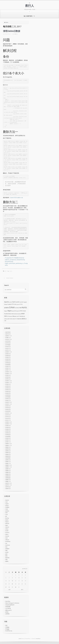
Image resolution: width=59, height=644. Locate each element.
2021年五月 (8, 332)
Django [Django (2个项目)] (6, 304)
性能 (6, 550)
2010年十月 (8, 426)
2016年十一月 (8, 352)
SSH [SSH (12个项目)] (6, 316)
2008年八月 (8, 471)
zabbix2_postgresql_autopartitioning (15, 260)
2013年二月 (8, 401)
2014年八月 (8, 386)
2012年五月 (8, 411)
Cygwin (7, 504)
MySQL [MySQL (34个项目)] (25, 308)
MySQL (7, 520)
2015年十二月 (8, 372)
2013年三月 (8, 399)
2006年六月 (8, 489)
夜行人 (29, 6)
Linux (7, 515)
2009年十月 (8, 447)
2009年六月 (8, 454)
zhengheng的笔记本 (10, 605)
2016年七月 (8, 359)
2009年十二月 (8, 444)
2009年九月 (8, 449)
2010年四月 (8, 436)
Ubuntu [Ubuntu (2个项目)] (11, 316)
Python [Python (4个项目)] (10, 314)
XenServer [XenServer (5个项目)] (22, 316)
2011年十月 (8, 415)
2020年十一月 (8, 336)
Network (7, 524)
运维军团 (7, 614)
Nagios (7, 522)
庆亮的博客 (8, 607)
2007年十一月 (8, 485)
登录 (6, 625)
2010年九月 (8, 428)
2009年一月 (8, 463)
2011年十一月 (8, 413)
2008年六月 (8, 474)
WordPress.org (9, 631)
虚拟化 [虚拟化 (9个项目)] (23, 319)
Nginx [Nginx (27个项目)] (10, 311)
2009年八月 (8, 451)
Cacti (6, 502)
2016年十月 (8, 354)
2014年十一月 (8, 383)
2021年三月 (8, 334)
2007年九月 (8, 487)
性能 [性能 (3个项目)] (18, 319)
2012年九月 (8, 408)
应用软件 (7, 549)
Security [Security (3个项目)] (19, 314)
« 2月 (9, 590)
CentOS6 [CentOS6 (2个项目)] (21, 302)
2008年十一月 (8, 467)
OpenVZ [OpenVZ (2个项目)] (18, 311)
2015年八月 (8, 379)
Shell (6, 538)
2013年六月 (8, 393)
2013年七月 (8, 392)
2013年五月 (8, 395)
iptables (7, 511)
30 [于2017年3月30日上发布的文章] (16, 587)
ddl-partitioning (9, 262)
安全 (6, 547)
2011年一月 (8, 420)
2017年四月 (8, 345)
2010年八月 (8, 429)
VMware (7, 540)
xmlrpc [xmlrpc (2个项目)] (6, 319)
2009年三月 (8, 460)
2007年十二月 (8, 483)
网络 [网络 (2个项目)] (20, 319)
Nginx (7, 525)
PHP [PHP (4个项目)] (21, 311)
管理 (6, 559)
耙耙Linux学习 (9, 610)
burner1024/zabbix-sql (17, 198)
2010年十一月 (8, 424)
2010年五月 (8, 435)
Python (7, 534)
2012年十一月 (8, 404)
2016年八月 (8, 357)
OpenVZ (7, 527)
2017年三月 (8, 347)
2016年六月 (8, 361)
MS (6, 516)
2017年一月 (8, 350)
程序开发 (7, 558)
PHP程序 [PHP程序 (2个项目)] (24, 311)
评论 (7, 629)
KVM (6, 513)
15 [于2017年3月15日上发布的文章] (12, 581)
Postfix (7, 531)
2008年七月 (8, 472)
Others (7, 529)
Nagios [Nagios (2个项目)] (6, 311)
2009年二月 (8, 462)
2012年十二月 (8, 402)
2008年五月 (8, 476)
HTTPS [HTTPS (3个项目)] (21, 304)
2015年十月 (8, 375)
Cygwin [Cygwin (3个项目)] (25, 302)
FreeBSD (7, 507)
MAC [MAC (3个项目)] (18, 308)
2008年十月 (8, 469)
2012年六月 (8, 410)
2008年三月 (8, 480)
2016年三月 (8, 366)
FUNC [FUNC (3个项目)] (15, 304)
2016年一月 (8, 370)
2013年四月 (8, 397)
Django (7, 506)
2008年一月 (8, 481)
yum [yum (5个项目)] (8, 319)
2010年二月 (8, 440)
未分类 (7, 552)
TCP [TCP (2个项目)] (8, 316)
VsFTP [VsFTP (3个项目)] (18, 316)
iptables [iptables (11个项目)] (7, 308)
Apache (7, 500)
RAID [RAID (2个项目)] (13, 314)
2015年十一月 (8, 374)
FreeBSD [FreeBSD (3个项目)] (9, 304)
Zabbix (11, 271)
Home (7, 22)
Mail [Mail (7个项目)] (21, 308)
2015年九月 (8, 377)
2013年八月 (8, 390)
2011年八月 (8, 417)
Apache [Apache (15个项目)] (7, 302)
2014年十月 (8, 384)
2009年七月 (8, 453)
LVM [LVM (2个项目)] (16, 308)
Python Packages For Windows (12, 603)
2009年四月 (8, 458)
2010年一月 (8, 442)
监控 (6, 271)
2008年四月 (8, 478)
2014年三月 (8, 388)
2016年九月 (8, 356)
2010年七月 (8, 431)
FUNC (7, 509)
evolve (20, 639)
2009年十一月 (8, 445)
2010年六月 (8, 433)
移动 (6, 556)
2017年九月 (8, 341)
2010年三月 (8, 438)
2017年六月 (8, 343)
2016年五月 (8, 363)
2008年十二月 (8, 465)
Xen (6, 543)
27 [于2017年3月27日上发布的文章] (6, 587)
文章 (7, 627)
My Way (7, 518)
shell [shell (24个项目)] (23, 314)
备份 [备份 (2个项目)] (14, 319)
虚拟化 (7, 561)
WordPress (8, 541)
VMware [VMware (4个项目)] (14, 316)
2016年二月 (8, 368)
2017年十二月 (8, 339)
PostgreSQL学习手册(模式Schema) (14, 258)
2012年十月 (8, 406)
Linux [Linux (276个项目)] (12, 307)
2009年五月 (8, 456)
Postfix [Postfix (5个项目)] (6, 314)
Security (7, 536)
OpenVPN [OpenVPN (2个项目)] (14, 311)
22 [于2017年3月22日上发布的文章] (12, 584)
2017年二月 (8, 348)
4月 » (22, 590)
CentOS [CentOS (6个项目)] (17, 302)
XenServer (8, 545)
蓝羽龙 (7, 612)
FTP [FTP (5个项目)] (13, 304)
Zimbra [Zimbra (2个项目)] (11, 319)
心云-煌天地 (8, 608)
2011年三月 (8, 419)
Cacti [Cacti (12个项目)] (14, 302)
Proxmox (7, 533)
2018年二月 (8, 338)
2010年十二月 (8, 422)
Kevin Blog (8, 601)
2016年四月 (8, 365)
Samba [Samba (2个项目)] (16, 314)
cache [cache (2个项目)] (10, 302)
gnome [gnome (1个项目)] (18, 304)
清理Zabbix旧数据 (12, 31)
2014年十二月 (8, 381)
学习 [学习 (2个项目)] (16, 319)
